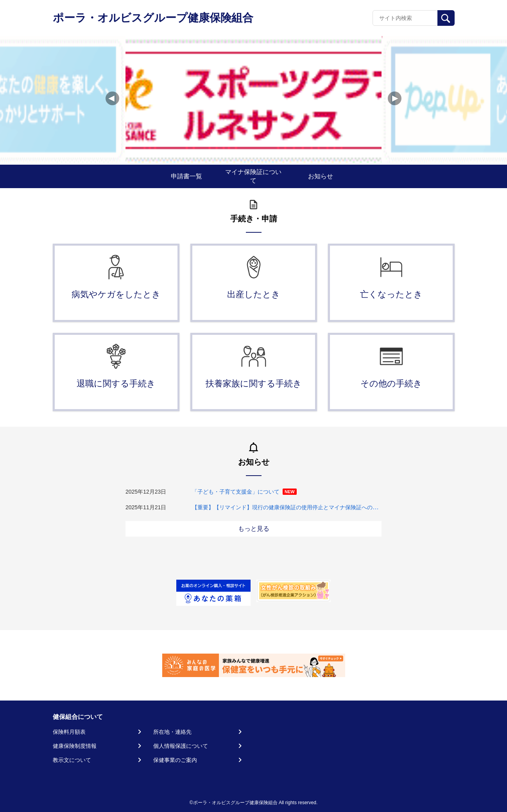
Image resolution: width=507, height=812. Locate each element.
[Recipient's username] (405, 18)
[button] (395, 98)
